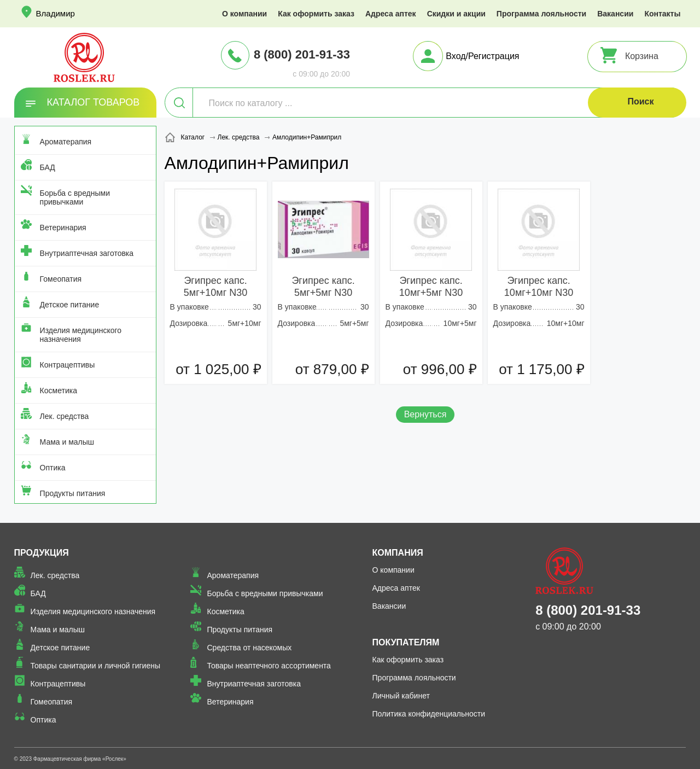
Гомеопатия (61, 279)
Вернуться (425, 414)
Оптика (53, 468)
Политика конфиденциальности (429, 714)
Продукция (42, 553)
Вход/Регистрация (482, 56)
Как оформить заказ (316, 14)
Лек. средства (65, 416)
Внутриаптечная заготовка (87, 253)
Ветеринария (63, 228)
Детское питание (70, 305)
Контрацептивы (68, 365)
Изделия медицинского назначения (81, 335)
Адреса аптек (391, 14)
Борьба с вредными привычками (75, 197)
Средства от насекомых (249, 648)
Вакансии (615, 14)
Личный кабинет (401, 696)
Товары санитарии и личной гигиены (95, 666)
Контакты (662, 14)
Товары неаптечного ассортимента (269, 666)
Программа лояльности (541, 14)
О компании (244, 14)
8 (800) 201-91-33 (302, 54)
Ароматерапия (66, 142)
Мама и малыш (67, 442)
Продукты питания (73, 493)
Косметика (59, 391)
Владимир (56, 13)
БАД (48, 167)
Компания (398, 553)
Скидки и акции (456, 14)
